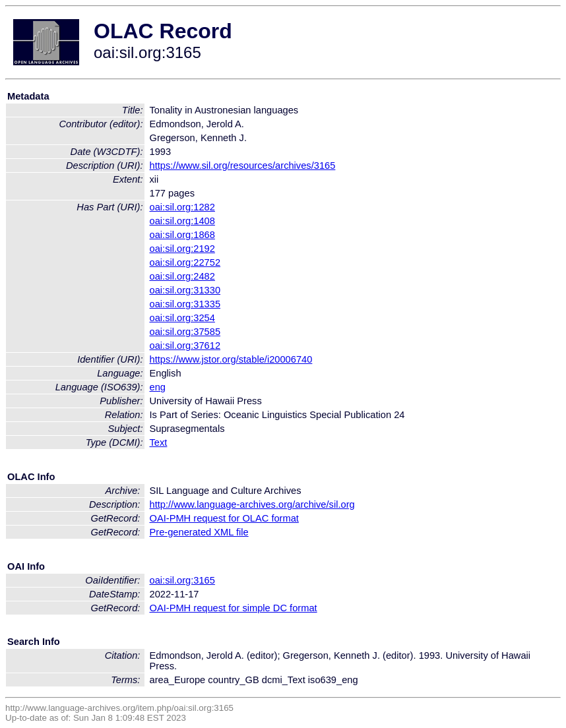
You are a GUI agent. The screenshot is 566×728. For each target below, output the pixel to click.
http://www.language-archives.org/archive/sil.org (252, 504)
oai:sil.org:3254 (182, 318)
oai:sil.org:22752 (185, 262)
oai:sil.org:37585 (185, 332)
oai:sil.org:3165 (182, 580)
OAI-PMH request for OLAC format (224, 518)
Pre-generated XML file (199, 532)
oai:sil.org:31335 (185, 304)
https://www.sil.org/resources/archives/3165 (243, 166)
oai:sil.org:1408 (182, 221)
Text (159, 442)
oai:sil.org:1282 (182, 207)
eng (158, 387)
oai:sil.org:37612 (185, 346)
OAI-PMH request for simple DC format (234, 608)
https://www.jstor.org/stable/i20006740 (231, 359)
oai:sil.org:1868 (182, 235)
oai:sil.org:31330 (185, 290)
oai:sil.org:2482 (182, 276)
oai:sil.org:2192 (182, 249)
